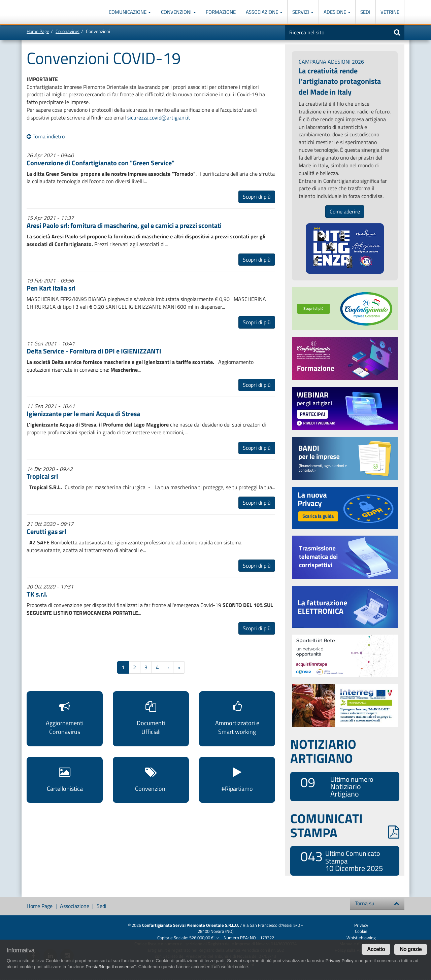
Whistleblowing (361, 938)
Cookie (361, 931)
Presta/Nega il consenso (110, 967)
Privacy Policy (340, 961)
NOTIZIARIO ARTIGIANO (323, 751)
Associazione (264, 12)
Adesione (337, 12)
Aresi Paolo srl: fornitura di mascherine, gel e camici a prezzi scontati (124, 225)
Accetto (376, 949)
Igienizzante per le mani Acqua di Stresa (83, 414)
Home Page (38, 31)
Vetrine (390, 12)
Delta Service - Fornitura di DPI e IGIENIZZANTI (94, 351)
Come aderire (345, 211)
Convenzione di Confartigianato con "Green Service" (101, 163)
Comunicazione (130, 12)
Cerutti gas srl (46, 531)
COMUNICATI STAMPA (345, 825)
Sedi (365, 12)
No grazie (411, 949)
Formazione (221, 12)
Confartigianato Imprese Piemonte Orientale (51, 13)
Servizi (303, 12)
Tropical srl (42, 476)
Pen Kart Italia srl (51, 288)
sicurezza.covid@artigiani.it (159, 117)
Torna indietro (46, 136)
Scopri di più (257, 197)
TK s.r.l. (37, 594)
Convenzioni (178, 12)
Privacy (361, 925)
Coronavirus (68, 31)
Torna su (377, 903)
